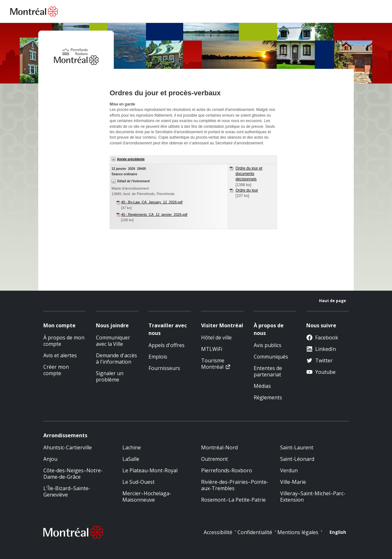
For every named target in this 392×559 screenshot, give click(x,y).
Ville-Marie (293, 482)
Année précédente (131, 159)
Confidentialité (255, 532)
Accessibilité (218, 532)
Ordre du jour (247, 190)
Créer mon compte (56, 370)
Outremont (214, 459)
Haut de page (333, 301)
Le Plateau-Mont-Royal (150, 470)
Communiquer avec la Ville (113, 341)
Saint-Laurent (297, 447)
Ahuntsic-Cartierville (68, 447)
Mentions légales (298, 532)
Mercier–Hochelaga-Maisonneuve (147, 497)
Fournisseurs (164, 368)
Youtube (321, 372)
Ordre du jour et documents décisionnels (249, 174)
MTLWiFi (212, 349)
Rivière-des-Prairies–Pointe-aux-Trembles (235, 485)
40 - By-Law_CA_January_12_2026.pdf (152, 202)
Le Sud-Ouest (138, 482)
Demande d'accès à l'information (116, 359)
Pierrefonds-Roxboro (227, 470)
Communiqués (271, 357)
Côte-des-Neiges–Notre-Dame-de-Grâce (73, 474)
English (338, 532)
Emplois (158, 357)
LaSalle (131, 459)
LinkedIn (321, 349)
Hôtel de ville (216, 338)
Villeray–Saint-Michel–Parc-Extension (313, 497)
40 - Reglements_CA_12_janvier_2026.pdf (154, 214)
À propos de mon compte (64, 341)
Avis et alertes (60, 355)
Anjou (50, 459)
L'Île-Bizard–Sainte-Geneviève (67, 491)
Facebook (322, 338)
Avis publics (268, 345)
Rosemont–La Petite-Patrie (233, 500)
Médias (262, 386)
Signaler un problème (110, 376)
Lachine (132, 447)
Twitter (319, 360)
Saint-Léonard (297, 459)
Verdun (289, 470)
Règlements (268, 397)
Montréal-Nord (219, 447)
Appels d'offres (167, 345)
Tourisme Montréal (213, 364)
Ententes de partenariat (268, 371)
